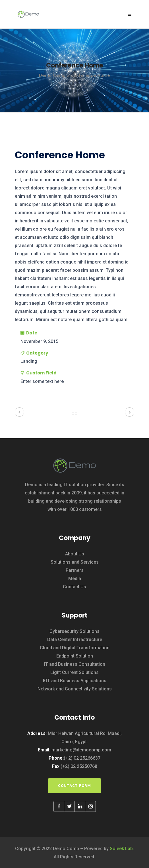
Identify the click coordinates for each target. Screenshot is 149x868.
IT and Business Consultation (75, 664)
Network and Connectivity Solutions (75, 689)
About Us (75, 554)
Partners (75, 570)
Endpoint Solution (75, 656)
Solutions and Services (75, 562)
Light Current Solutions (74, 672)
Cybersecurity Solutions (74, 631)
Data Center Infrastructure (75, 640)
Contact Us (74, 587)
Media (75, 579)
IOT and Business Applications (75, 681)
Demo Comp (52, 75)
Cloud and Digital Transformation (75, 648)
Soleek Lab (121, 849)
